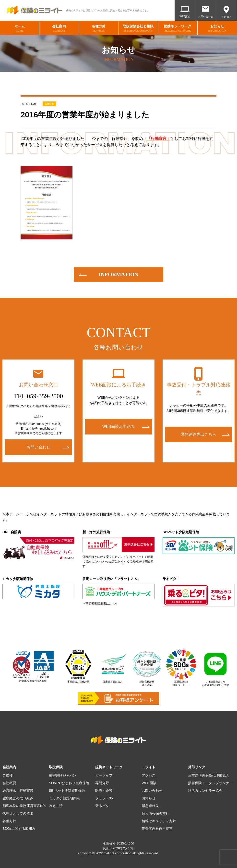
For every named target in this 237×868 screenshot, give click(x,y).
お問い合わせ (206, 17)
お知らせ (49, 104)
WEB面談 (185, 17)
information (118, 274)
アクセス (226, 17)
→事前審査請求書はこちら (100, 604)
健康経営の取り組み (18, 798)
